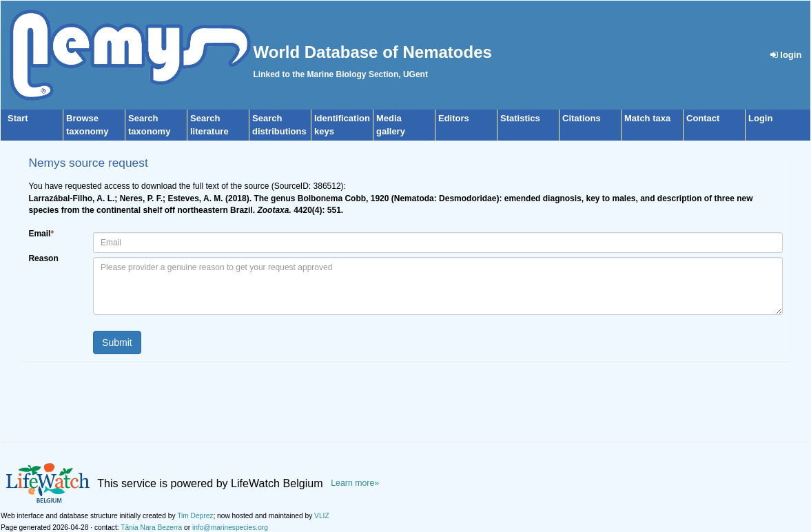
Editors (454, 118)
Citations (582, 118)
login (786, 55)
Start (18, 118)
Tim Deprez (195, 516)
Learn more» (355, 483)
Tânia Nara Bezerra (151, 528)
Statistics (520, 118)
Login (760, 118)
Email (41, 234)
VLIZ (322, 516)
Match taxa (647, 118)
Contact (703, 118)
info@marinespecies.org (230, 528)
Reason (43, 258)
